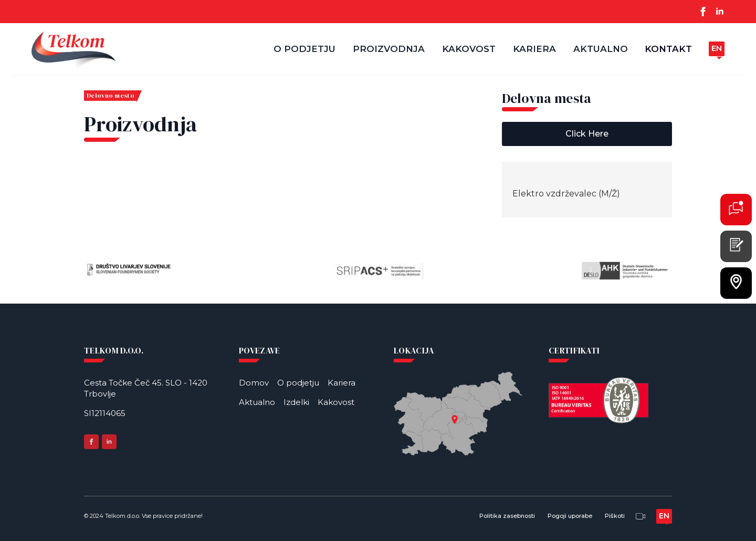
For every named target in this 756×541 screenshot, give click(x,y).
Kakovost (469, 49)
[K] (736, 208)
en (717, 48)
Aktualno (601, 49)
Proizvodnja (389, 49)
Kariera (534, 49)
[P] (736, 245)
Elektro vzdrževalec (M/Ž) (566, 194)
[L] (736, 282)
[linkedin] (720, 12)
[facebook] (703, 12)
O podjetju (304, 49)
